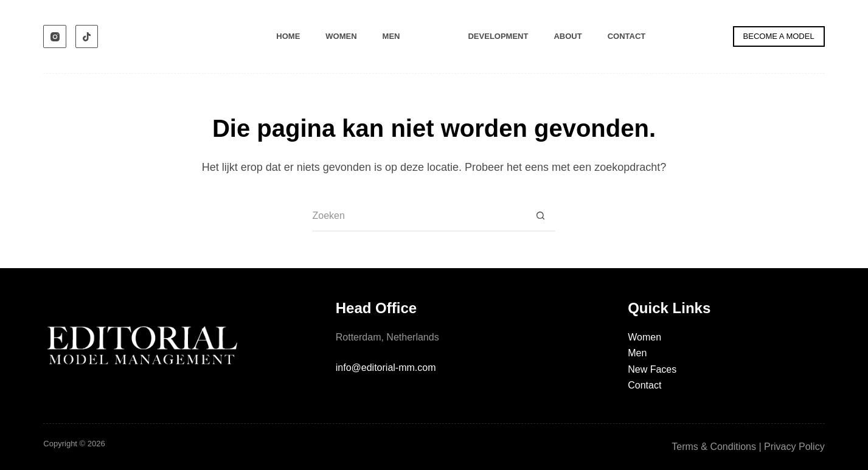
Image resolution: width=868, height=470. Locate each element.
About (568, 36)
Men (391, 36)
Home (288, 36)
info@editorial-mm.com (386, 368)
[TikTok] (87, 36)
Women (341, 36)
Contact (627, 36)
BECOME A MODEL (779, 36)
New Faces (652, 369)
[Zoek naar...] (418, 216)
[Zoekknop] (540, 216)
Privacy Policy (794, 447)
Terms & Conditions (714, 447)
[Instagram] (55, 36)
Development (498, 36)
